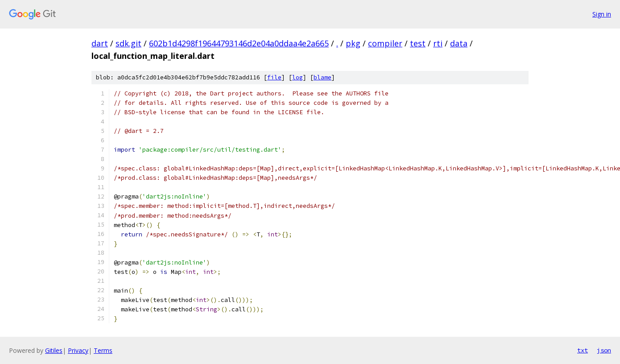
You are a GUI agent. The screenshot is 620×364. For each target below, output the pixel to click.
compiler (385, 43)
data (459, 43)
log (298, 77)
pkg (353, 43)
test (418, 43)
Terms (103, 350)
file (274, 77)
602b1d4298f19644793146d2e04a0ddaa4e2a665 (239, 43)
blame (322, 77)
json (604, 350)
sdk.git (128, 43)
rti (438, 43)
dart (100, 43)
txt (583, 350)
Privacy (78, 350)
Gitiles (54, 350)
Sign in (602, 14)
